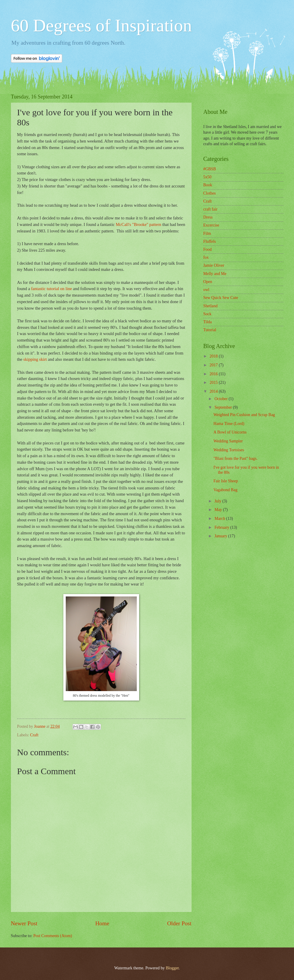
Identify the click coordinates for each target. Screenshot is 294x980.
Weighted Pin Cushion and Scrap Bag (244, 415)
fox (206, 257)
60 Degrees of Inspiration (101, 25)
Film (207, 233)
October (221, 399)
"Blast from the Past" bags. (236, 459)
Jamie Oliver (214, 265)
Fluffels (210, 241)
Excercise (211, 225)
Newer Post (24, 923)
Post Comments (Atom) (53, 936)
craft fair (211, 209)
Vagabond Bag (225, 490)
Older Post (179, 923)
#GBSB (210, 169)
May (219, 510)
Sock (208, 314)
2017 (214, 365)
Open (208, 282)
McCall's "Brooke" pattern (138, 224)
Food (208, 249)
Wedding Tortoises (229, 450)
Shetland (211, 306)
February (222, 527)
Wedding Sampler (228, 441)
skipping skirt (35, 359)
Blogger (172, 968)
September (224, 407)
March (220, 519)
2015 (214, 383)
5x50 (208, 177)
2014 (214, 391)
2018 (214, 356)
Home (102, 923)
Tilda (208, 322)
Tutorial (210, 330)
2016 (214, 374)
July (218, 501)
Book (208, 185)
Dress (208, 217)
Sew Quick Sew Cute (221, 298)
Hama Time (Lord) (229, 424)
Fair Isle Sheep (226, 481)
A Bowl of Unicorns (230, 432)
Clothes (210, 193)
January (221, 536)
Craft (34, 735)
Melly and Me (215, 274)
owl (207, 290)
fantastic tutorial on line (52, 289)
